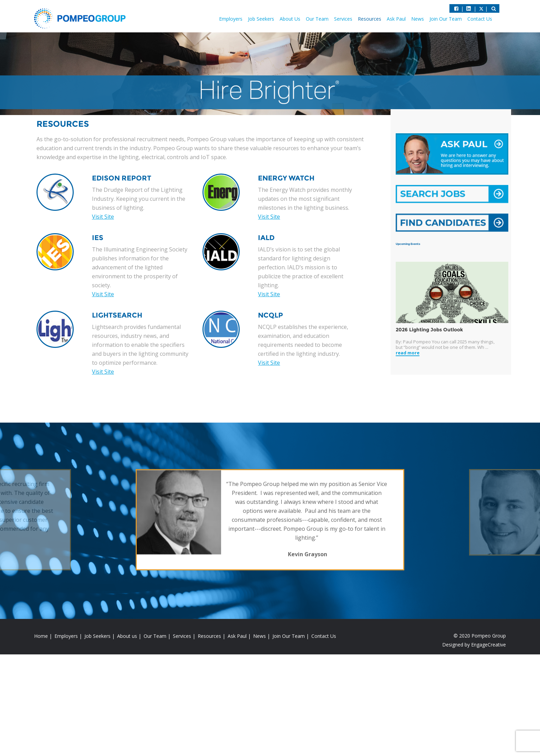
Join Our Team (446, 19)
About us (127, 636)
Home (41, 636)
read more (408, 353)
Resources (370, 19)
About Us (290, 19)
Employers (231, 19)
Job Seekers (261, 19)
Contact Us (480, 19)
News (418, 19)
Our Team (317, 19)
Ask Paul (396, 19)
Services (343, 19)
